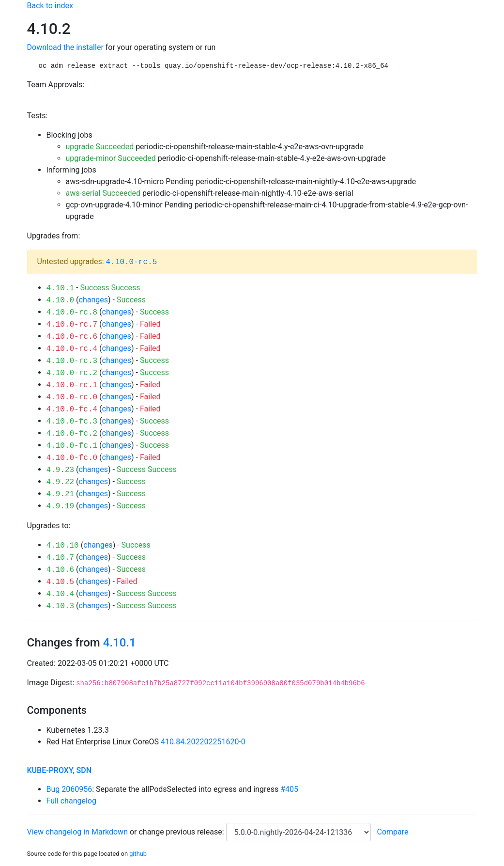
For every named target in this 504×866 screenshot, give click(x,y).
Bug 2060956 (69, 789)
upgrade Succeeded (100, 147)
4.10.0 (61, 300)
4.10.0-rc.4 (72, 349)
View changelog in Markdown (77, 832)
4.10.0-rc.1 (72, 385)
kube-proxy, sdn (60, 770)
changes (93, 300)
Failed (150, 324)
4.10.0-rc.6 (72, 337)
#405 (289, 789)
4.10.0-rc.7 (72, 325)
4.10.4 (61, 594)
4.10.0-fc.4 (72, 409)
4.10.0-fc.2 (72, 434)
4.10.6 (61, 570)
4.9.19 (61, 506)
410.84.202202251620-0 (203, 742)
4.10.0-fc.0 (72, 458)
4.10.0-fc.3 (72, 422)
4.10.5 (61, 582)
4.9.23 (61, 470)
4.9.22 (61, 482)
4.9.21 (61, 494)
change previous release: (182, 832)
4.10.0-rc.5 (132, 262)
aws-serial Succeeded (103, 193)
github (138, 854)
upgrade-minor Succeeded (111, 158)
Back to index (50, 6)
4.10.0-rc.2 (72, 373)
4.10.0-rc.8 (72, 313)
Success (94, 288)
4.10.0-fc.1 (72, 446)
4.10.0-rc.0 (72, 397)
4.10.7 (61, 558)
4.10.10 (63, 546)
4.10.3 (61, 606)
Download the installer (65, 47)
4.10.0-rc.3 (72, 361)
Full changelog (71, 801)
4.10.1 (61, 288)
